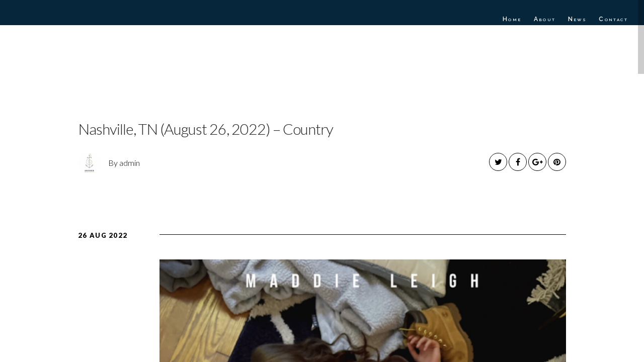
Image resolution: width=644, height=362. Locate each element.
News (578, 19)
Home (512, 19)
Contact (613, 19)
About (545, 19)
